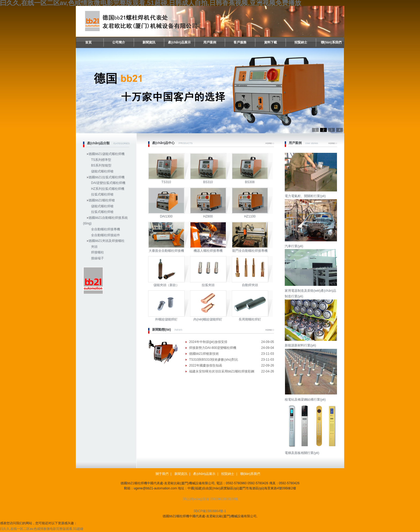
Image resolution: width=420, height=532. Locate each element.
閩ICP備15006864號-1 (210, 511)
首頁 (88, 42)
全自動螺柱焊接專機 (106, 229)
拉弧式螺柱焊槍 (102, 194)
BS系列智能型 (101, 165)
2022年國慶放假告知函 (206, 365)
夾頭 (94, 247)
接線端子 (97, 258)
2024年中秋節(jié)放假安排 (208, 342)
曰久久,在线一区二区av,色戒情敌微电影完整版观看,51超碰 (42, 529)
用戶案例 (210, 42)
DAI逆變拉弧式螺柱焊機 (108, 183)
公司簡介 (119, 42)
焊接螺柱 (97, 252)
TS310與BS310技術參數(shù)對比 (214, 360)
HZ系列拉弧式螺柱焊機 (108, 189)
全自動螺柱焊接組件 (106, 235)
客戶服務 (240, 42)
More (270, 143)
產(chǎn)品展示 (179, 42)
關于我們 (162, 474)
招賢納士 (301, 42)
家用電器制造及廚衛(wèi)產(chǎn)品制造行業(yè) (312, 291)
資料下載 (271, 42)
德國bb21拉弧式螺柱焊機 (106, 177)
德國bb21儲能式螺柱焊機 (106, 154)
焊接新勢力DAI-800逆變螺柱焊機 (213, 348)
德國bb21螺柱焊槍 (102, 200)
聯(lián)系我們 (331, 42)
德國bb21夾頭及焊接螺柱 (106, 241)
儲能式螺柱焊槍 (102, 171)
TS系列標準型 (101, 160)
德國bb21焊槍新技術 (204, 354)
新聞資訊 (149, 42)
